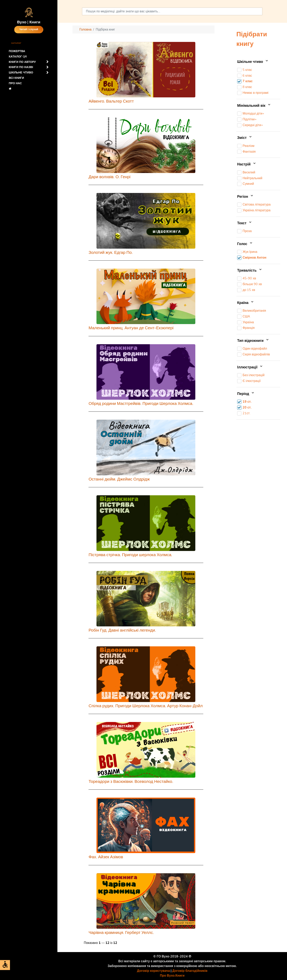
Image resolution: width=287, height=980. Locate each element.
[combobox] (172, 11)
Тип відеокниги (253, 341)
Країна (246, 303)
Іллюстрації (250, 367)
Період (246, 394)
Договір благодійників (190, 971)
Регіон (246, 197)
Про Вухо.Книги (172, 976)
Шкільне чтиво (253, 62)
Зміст (245, 138)
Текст (245, 223)
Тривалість (250, 271)
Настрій (247, 164)
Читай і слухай (29, 29)
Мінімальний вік (254, 106)
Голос (245, 244)
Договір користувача (153, 971)
